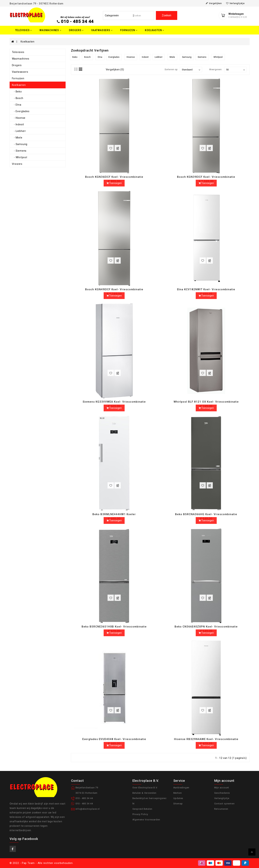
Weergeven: (216, 70)
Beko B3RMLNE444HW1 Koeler (114, 514)
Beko (75, 57)
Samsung (187, 57)
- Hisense (19, 118)
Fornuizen (18, 78)
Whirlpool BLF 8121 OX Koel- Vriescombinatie (206, 402)
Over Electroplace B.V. (145, 788)
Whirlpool (218, 57)
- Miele (17, 138)
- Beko (17, 92)
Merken (178, 793)
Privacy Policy (140, 814)
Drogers (17, 65)
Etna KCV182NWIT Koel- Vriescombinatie (206, 289)
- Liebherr (19, 131)
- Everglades (21, 111)
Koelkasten (28, 42)
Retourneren (221, 809)
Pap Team (28, 863)
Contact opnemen (224, 804)
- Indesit (18, 124)
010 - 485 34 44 (77, 22)
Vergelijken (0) (115, 70)
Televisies (18, 52)
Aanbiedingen (181, 788)
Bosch (87, 57)
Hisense (131, 57)
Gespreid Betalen (142, 809)
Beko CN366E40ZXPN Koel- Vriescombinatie (206, 627)
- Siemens (19, 151)
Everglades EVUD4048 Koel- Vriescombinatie (114, 739)
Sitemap (178, 804)
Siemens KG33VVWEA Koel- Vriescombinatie (114, 402)
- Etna (17, 105)
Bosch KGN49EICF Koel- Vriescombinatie (114, 289)
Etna (100, 57)
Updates (178, 798)
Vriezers (17, 164)
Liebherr (159, 57)
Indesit (145, 57)
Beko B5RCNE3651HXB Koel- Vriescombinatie (114, 627)
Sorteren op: (171, 70)
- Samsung (20, 144)
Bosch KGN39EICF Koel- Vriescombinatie (206, 177)
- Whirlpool (20, 157)
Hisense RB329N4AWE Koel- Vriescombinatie (206, 739)
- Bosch (18, 98)
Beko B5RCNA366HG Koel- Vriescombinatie (206, 514)
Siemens (202, 57)
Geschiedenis (222, 793)
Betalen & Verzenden (144, 793)
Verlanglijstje (222, 798)
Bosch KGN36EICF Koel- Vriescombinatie (114, 177)
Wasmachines (21, 59)
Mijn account (222, 788)
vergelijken (214, 3)
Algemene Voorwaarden (146, 820)
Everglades (114, 57)
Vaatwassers (20, 72)
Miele (172, 57)
